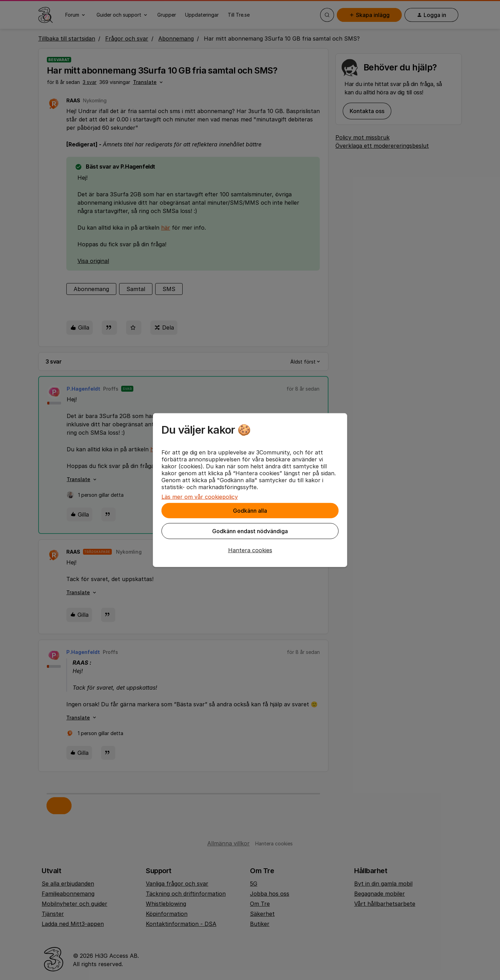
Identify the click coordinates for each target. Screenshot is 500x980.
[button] (250, 550)
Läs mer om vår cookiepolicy (200, 497)
